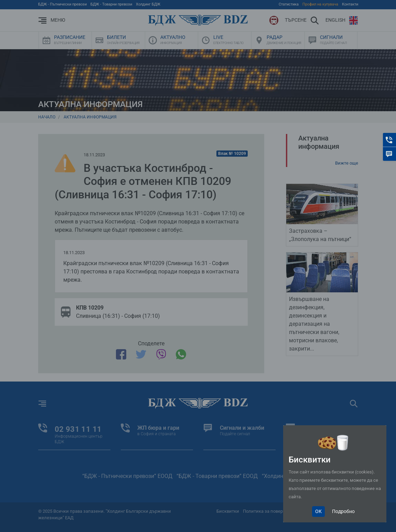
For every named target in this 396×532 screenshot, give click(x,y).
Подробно (343, 511)
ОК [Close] (318, 511)
